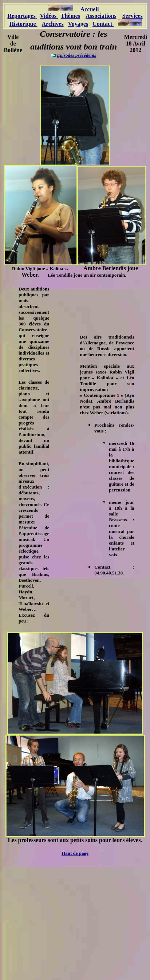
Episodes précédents (76, 55)
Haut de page (75, 853)
